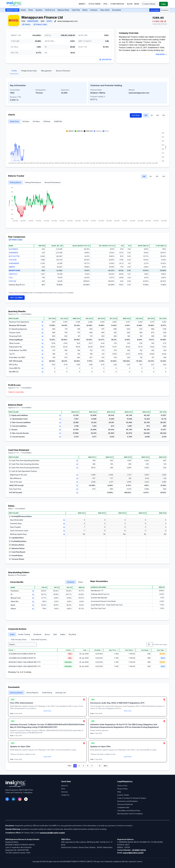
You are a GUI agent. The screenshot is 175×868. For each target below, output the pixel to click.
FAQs (119, 792)
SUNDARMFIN (14, 263)
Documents (117, 10)
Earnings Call (61, 693)
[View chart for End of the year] (77, 482)
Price (63, 789)
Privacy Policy (122, 789)
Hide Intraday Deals (17, 639)
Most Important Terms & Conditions (130, 814)
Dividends (37, 634)
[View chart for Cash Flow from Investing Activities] (77, 464)
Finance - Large (40, 24)
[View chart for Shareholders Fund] (60, 419)
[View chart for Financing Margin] (43, 340)
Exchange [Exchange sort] (146, 650)
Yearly (80, 582)
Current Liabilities (18, 426)
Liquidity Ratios (16, 538)
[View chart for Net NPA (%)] (43, 372)
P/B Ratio (47, 121)
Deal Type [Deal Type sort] (162, 650)
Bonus (47, 634)
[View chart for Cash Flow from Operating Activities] (77, 461)
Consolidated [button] (155, 10)
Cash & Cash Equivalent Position (23, 471)
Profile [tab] (14, 71)
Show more (47, 711)
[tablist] (87, 71)
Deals (12, 634)
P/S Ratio (36, 121)
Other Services (118, 4)
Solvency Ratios (17, 545)
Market (83, 4)
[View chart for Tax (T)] (43, 354)
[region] (87, 267)
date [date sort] (86, 650)
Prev (70, 766)
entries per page (157, 644)
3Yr (158, 115)
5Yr (164, 115)
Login (163, 4)
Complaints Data (123, 807)
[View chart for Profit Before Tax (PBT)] (43, 350)
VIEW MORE (161, 54)
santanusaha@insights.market (52, 833)
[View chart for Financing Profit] (43, 336)
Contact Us (65, 795)
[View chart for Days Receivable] (64, 520)
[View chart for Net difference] (77, 478)
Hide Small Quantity (37, 639)
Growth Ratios (16, 556)
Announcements (16, 693)
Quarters (39, 10)
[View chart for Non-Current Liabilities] (60, 422)
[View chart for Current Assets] (60, 437)
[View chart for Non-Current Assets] (60, 433)
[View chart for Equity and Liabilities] (60, 415)
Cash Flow (76, 10)
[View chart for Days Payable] (64, 527)
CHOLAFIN (13, 260)
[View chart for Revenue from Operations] (43, 322)
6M (146, 115)
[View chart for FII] (33, 594)
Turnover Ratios (17, 559)
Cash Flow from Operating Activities (24, 460)
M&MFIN (12, 267)
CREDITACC (13, 274)
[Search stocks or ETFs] (149, 4)
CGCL (11, 278)
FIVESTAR (12, 281)
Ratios (85, 10)
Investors (94, 10)
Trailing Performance (33, 182)
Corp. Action (105, 10)
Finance (26, 24)
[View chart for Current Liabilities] (60, 426)
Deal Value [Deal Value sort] (130, 650)
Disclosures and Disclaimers (128, 801)
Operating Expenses (18, 329)
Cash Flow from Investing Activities (24, 464)
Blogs (130, 4)
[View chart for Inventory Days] (64, 524)
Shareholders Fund (19, 419)
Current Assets (17, 437)
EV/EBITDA (58, 121)
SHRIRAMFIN (13, 253)
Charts (23, 10)
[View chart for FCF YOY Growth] (77, 493)
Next (106, 766)
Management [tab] (46, 71)
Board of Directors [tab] (63, 71)
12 (100, 766)
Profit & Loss (50, 10)
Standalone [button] (165, 10)
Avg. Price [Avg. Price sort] (114, 650)
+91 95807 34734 (139, 850)
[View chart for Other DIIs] (33, 602)
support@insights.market (133, 853)
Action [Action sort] (70, 650)
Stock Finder (95, 4)
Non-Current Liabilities (20, 422)
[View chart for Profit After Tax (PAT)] (43, 358)
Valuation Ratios (17, 548)
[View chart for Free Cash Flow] (77, 489)
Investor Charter (123, 795)
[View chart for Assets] (60, 430)
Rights (63, 634)
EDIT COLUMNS (16, 298)
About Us (65, 786)
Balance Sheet (63, 10)
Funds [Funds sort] (12, 650)
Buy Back (72, 634)
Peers (31, 10)
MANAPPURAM (12, 10)
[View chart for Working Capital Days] (64, 534)
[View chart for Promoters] (33, 591)
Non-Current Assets (19, 433)
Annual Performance (53, 182)
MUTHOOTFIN (14, 256)
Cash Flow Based (17, 552)
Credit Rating (47, 693)
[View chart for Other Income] (43, 343)
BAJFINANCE (14, 249)
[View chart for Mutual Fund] (33, 598)
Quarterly (71, 582)
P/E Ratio (26, 121)
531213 (49, 21)
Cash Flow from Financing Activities (24, 468)
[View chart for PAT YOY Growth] (43, 361)
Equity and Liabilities (19, 415)
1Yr (152, 115)
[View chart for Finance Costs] (43, 333)
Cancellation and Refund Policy (129, 811)
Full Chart (136, 115)
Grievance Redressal (125, 804)
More (137, 4)
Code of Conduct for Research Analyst (132, 798)
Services (65, 792)
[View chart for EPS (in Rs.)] (43, 365)
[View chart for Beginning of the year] (77, 475)
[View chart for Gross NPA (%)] (43, 368)
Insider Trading (24, 634)
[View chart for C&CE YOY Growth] (77, 485)
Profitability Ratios (18, 541)
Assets (13, 430)
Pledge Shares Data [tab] (29, 71)
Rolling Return (16, 182)
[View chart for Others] (33, 609)
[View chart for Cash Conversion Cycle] (64, 531)
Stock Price (14, 121)
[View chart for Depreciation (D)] (43, 347)
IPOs (106, 4)
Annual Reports (32, 693)
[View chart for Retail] (33, 605)
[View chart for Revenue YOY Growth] (43, 325)
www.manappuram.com (66, 21)
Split (55, 634)
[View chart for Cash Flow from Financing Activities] (77, 468)
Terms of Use (122, 786)
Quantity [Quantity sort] (98, 650)
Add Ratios (106, 59)
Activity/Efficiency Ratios (20, 516)
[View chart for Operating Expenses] (43, 329)
